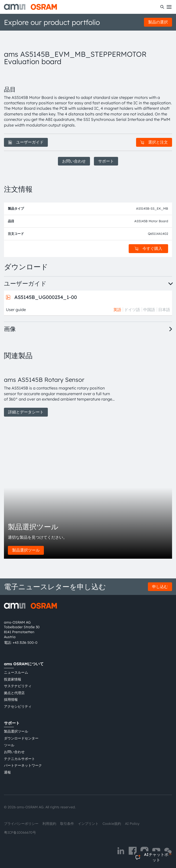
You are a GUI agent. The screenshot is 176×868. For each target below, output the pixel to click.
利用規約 (49, 824)
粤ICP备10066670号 (20, 832)
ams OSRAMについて (24, 664)
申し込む (160, 587)
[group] (59, 391)
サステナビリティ (18, 686)
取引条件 (67, 824)
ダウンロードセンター (21, 738)
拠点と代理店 (14, 693)
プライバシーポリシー (21, 824)
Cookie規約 (112, 824)
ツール (9, 745)
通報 (7, 772)
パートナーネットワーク (23, 765)
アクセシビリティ (18, 706)
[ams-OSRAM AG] (30, 7)
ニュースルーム (16, 672)
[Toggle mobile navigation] (169, 7)
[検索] (162, 7)
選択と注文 (154, 142)
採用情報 (11, 700)
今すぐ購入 (148, 248)
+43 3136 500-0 (25, 643)
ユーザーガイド (26, 142)
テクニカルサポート (19, 759)
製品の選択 (158, 22)
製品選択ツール (26, 550)
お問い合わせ (74, 161)
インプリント (88, 824)
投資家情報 (13, 679)
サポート (106, 161)
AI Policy (132, 824)
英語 (117, 310)
